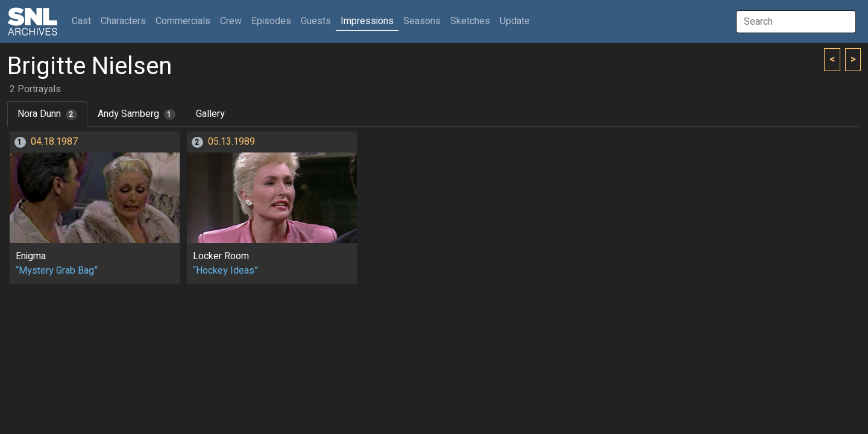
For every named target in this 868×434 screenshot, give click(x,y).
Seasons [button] (422, 21)
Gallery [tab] (210, 114)
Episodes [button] (271, 21)
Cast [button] (84, 21)
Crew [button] (231, 21)
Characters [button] (123, 21)
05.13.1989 (231, 142)
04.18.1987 (54, 142)
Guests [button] (316, 21)
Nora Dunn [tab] (47, 114)
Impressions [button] (367, 21)
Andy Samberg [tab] (137, 114)
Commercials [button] (183, 21)
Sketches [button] (470, 21)
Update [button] (515, 21)
